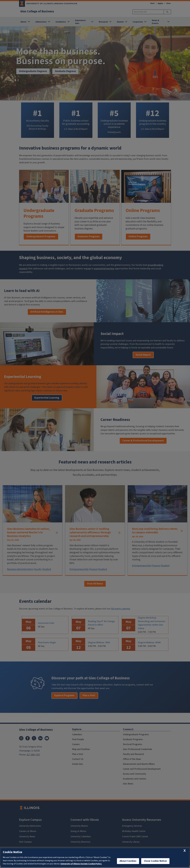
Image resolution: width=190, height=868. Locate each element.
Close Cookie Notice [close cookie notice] (155, 861)
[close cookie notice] (185, 851)
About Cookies (128, 861)
